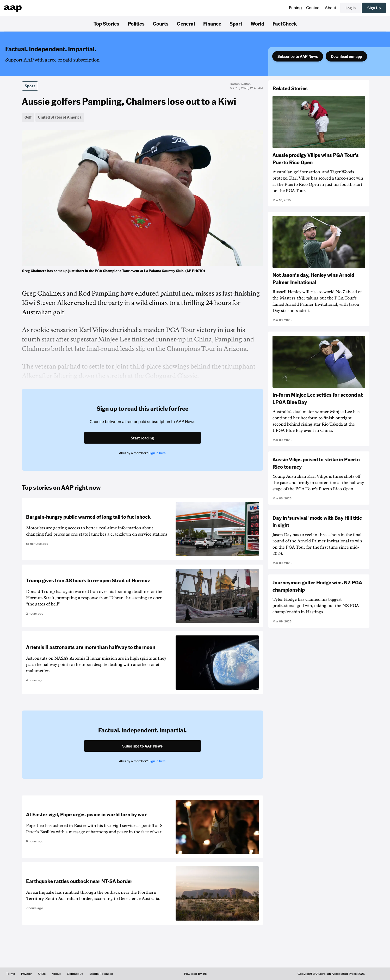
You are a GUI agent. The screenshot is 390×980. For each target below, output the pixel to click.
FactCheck (285, 23)
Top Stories (106, 23)
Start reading (142, 438)
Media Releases (101, 974)
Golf (28, 117)
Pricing (295, 8)
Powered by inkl (196, 974)
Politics (136, 23)
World (257, 23)
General (186, 23)
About (330, 8)
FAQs (42, 974)
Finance (212, 23)
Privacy (26, 974)
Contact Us (75, 974)
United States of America (60, 117)
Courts (161, 23)
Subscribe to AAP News (298, 56)
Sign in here (157, 453)
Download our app (346, 56)
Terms (11, 974)
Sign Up (374, 8)
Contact (313, 8)
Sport (236, 23)
